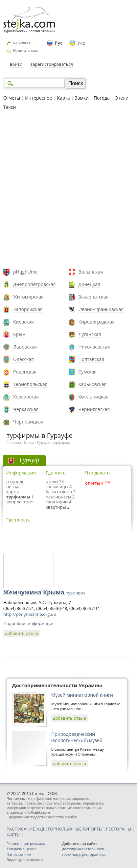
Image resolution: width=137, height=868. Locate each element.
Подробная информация (29, 623)
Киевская (23, 322)
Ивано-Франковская (101, 309)
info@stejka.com (37, 812)
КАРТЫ (13, 835)
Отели (122, 98)
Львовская (25, 347)
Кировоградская (97, 322)
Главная (14, 442)
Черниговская (94, 409)
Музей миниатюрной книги (82, 695)
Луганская (90, 334)
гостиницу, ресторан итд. (84, 854)
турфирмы (62, 442)
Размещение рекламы (26, 844)
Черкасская (26, 409)
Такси (10, 107)
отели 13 (55, 481)
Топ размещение (22, 849)
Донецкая (89, 284)
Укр (81, 43)
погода (13, 487)
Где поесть (18, 520)
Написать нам (25, 50)
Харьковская (93, 384)
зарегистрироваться (52, 64)
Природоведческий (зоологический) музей (77, 737)
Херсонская (26, 397)
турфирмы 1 (20, 497)
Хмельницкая (94, 397)
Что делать (97, 473)
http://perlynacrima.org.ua (30, 614)
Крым (19, 334)
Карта (63, 98)
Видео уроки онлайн (25, 860)
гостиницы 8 (59, 487)
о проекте (22, 42)
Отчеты (12, 98)
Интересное (38, 98)
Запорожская (28, 309)
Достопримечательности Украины (57, 685)
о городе (15, 481)
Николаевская (94, 347)
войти (16, 64)
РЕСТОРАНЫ (118, 829)
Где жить (56, 473)
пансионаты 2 (60, 497)
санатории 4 (58, 502)
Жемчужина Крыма (44, 592)
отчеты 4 (94, 483)
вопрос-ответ (20, 502)
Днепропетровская (34, 284)
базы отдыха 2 (61, 492)
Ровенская (25, 372)
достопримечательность (84, 849)
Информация (21, 473)
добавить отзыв (22, 633)
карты (12, 492)
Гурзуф (43, 442)
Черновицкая (28, 422)
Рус (59, 43)
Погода (102, 98)
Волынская (91, 272)
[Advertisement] (68, 190)
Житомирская (28, 297)
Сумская (88, 372)
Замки (82, 98)
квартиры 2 (58, 507)
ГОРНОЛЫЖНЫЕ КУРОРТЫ (75, 829)
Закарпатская (94, 297)
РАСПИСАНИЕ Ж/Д (25, 829)
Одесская (23, 359)
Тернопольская (30, 384)
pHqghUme (25, 272)
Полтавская (91, 359)
